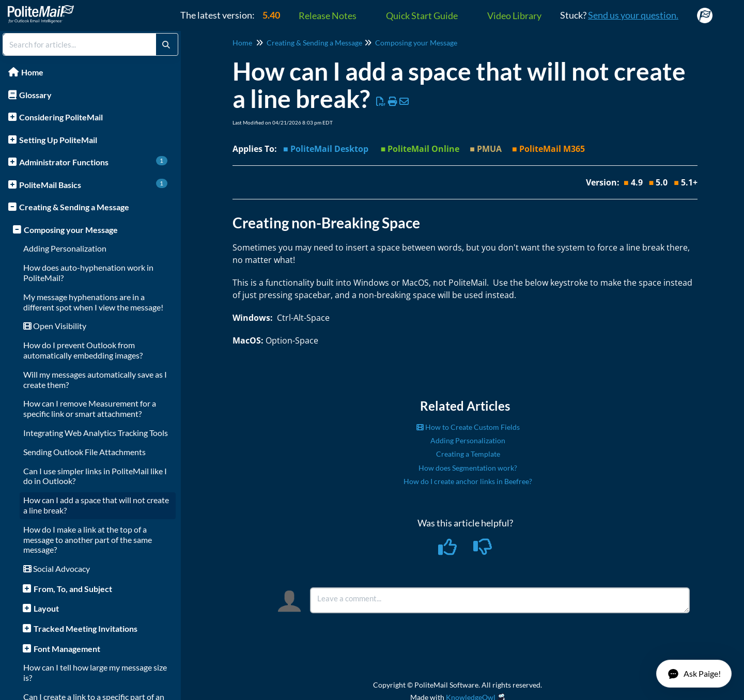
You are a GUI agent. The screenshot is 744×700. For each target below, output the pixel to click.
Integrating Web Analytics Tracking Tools (96, 433)
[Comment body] (500, 600)
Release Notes (328, 15)
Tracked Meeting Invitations (86, 628)
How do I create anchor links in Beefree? (468, 481)
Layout (46, 608)
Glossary (35, 95)
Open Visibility (55, 326)
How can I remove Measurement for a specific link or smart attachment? (90, 408)
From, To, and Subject (73, 589)
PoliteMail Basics (93, 184)
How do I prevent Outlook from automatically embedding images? (83, 350)
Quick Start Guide (422, 15)
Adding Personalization (65, 248)
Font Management (67, 649)
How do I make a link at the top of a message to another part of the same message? (88, 540)
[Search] (166, 44)
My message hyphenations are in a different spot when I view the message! (93, 302)
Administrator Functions (93, 161)
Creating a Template (468, 454)
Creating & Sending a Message (74, 207)
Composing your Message (71, 230)
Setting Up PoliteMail (58, 140)
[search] (80, 44)
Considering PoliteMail (61, 117)
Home (32, 72)
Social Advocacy (57, 569)
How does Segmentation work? (468, 468)
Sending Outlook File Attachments (84, 452)
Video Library (514, 15)
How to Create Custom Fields (468, 427)
